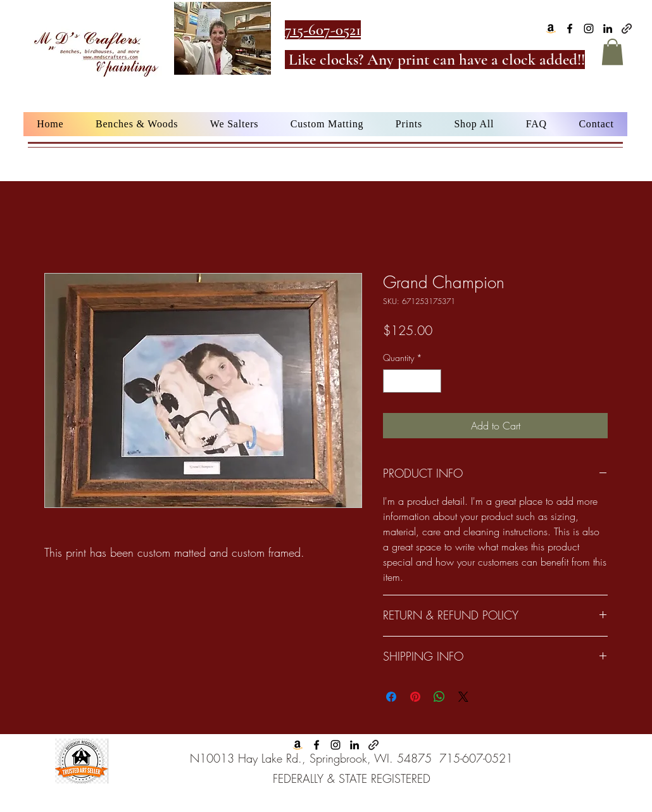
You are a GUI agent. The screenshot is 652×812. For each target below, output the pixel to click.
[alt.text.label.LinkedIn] (608, 29)
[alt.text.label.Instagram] (589, 29)
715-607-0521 (476, 758)
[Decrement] (393, 381)
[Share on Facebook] (391, 697)
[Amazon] (551, 29)
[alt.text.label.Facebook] (570, 29)
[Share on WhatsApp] (439, 697)
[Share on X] (463, 697)
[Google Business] (627, 29)
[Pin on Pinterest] (415, 697)
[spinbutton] (412, 381)
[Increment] (431, 381)
